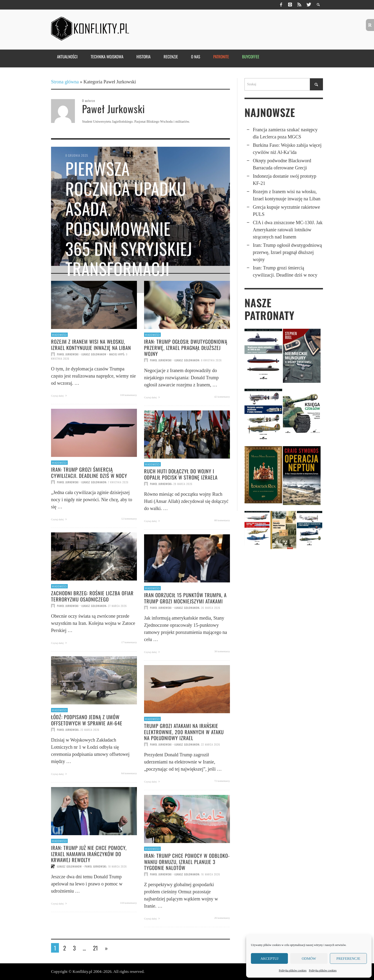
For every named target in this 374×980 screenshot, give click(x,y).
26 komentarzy (222, 918)
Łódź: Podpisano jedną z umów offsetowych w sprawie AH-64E (87, 720)
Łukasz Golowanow (94, 354)
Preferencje (348, 959)
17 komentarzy (129, 642)
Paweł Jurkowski (68, 354)
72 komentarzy (222, 781)
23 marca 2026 (90, 730)
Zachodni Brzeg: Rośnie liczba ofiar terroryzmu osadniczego (92, 596)
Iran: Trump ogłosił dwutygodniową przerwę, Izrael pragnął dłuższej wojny (186, 347)
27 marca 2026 (117, 606)
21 (95, 948)
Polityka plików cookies (293, 970)
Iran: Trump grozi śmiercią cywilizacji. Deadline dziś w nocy (89, 472)
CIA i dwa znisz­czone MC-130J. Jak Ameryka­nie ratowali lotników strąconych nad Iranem (288, 230)
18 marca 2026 (117, 866)
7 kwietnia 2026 (118, 482)
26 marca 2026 (211, 608)
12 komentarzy (129, 519)
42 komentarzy (222, 397)
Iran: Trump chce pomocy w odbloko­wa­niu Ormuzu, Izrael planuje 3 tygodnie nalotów (187, 861)
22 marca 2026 (211, 744)
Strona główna (65, 82)
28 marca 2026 (183, 484)
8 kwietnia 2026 (211, 360)
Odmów (309, 959)
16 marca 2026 (211, 874)
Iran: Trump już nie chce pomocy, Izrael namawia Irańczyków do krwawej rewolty (89, 854)
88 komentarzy (222, 520)
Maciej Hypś (117, 354)
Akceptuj (269, 959)
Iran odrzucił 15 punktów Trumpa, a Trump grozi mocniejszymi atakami (185, 598)
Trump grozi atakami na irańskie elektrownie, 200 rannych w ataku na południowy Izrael (184, 732)
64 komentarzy (129, 773)
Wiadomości (59, 335)
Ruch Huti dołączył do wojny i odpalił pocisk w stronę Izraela (181, 474)
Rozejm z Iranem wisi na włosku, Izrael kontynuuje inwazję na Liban (91, 344)
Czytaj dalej (60, 396)
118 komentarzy (128, 395)
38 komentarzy (222, 651)
